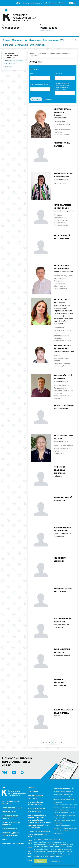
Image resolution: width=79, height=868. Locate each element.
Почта (4, 839)
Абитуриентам (19, 40)
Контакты (32, 788)
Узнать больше (56, 856)
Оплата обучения (9, 812)
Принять (40, 861)
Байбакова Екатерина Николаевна (60, 683)
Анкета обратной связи (12, 808)
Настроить (55, 861)
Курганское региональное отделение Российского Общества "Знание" (39, 834)
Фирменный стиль (9, 829)
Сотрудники (21, 45)
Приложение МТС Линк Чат (13, 843)
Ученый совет (10, 64)
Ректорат (8, 67)
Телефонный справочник (47, 31)
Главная (32, 53)
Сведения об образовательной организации (11, 55)
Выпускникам (50, 40)
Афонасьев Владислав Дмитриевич (60, 470)
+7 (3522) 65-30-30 (11, 28)
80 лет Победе (38, 45)
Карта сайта (33, 792)
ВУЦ (62, 40)
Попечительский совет (13, 61)
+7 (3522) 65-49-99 (48, 28)
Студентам (35, 40)
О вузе (6, 40)
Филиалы (8, 45)
